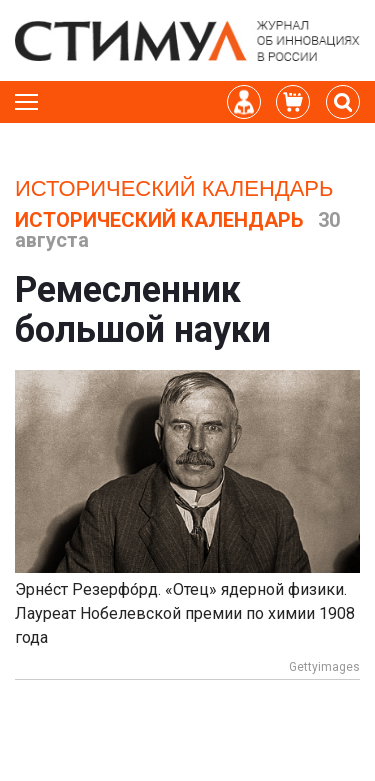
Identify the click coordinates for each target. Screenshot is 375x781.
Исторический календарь (174, 188)
